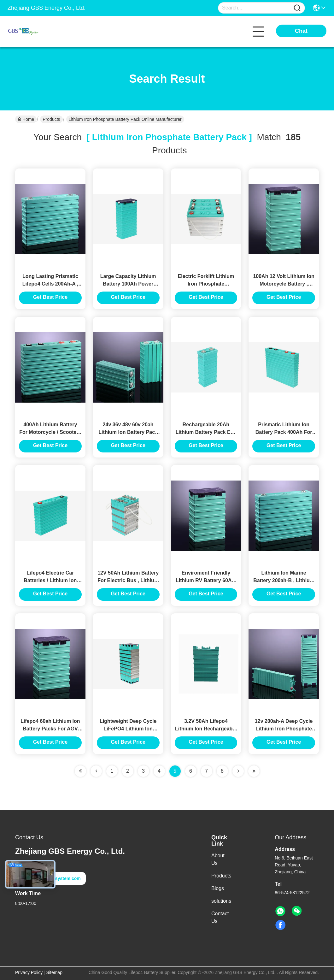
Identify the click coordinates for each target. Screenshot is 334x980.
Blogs (218, 888)
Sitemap (54, 972)
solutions (221, 901)
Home (26, 119)
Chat (301, 31)
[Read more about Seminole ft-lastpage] (254, 771)
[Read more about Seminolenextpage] (238, 771)
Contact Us (220, 917)
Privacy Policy (29, 972)
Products (51, 119)
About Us (218, 859)
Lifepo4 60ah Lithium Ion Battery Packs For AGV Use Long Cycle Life (50, 729)
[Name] (297, 8)
